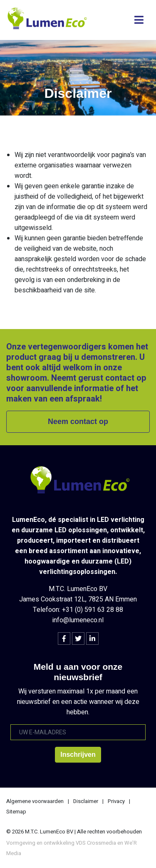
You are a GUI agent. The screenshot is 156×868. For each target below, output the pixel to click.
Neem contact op (78, 422)
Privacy (116, 801)
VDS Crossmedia (96, 843)
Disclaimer (86, 801)
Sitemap (16, 812)
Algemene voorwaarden (35, 801)
